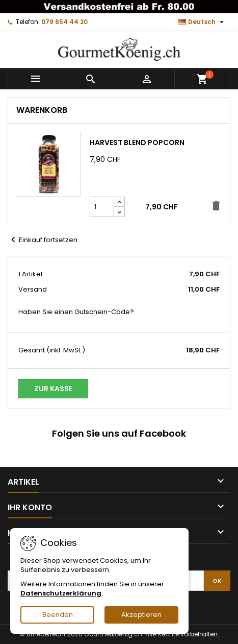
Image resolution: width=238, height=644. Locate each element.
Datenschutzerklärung (61, 593)
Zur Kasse (53, 389)
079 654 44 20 (64, 22)
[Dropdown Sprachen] (202, 22)
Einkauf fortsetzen (43, 240)
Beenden (58, 615)
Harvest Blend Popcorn (137, 142)
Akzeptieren (141, 615)
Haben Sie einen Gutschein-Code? (76, 312)
